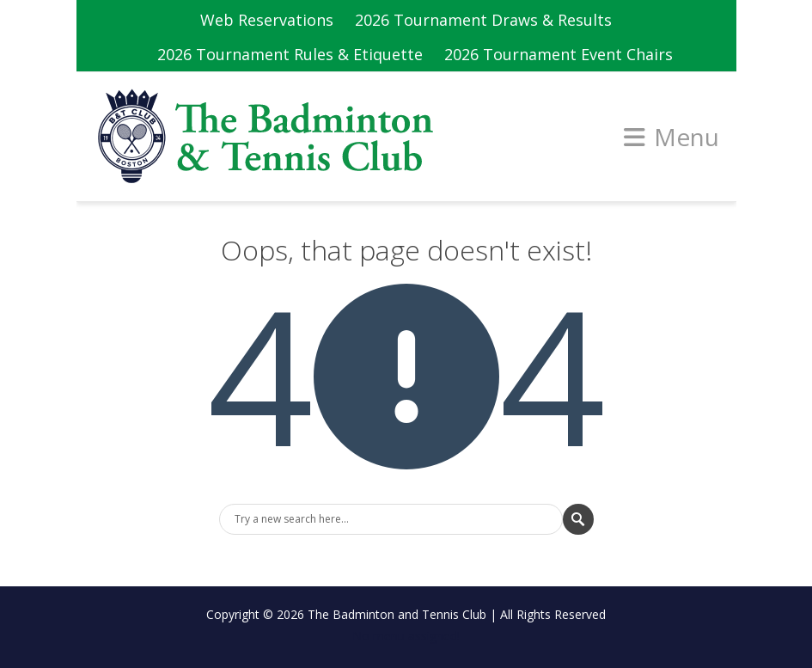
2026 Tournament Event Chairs (559, 54)
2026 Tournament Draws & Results (483, 20)
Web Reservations (267, 20)
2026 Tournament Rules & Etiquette (290, 54)
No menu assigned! (406, 636)
